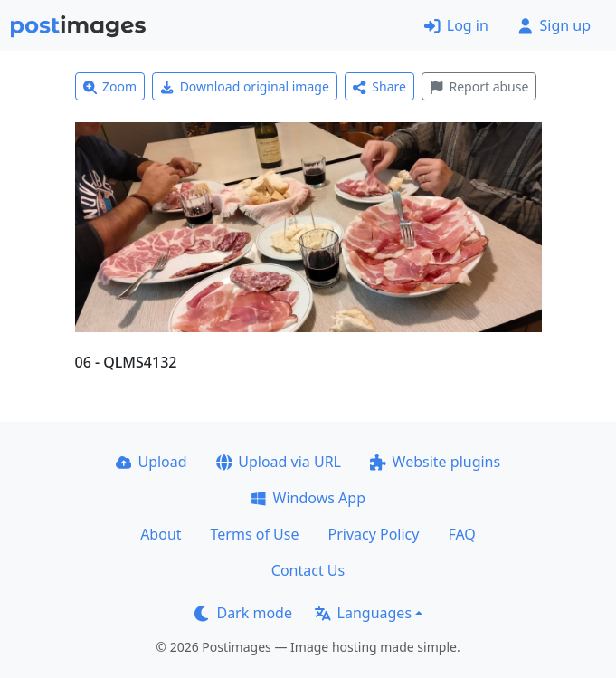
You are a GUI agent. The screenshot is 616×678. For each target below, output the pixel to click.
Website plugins (435, 462)
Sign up (554, 25)
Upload (152, 462)
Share (379, 86)
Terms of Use (255, 534)
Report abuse (479, 86)
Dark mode (243, 613)
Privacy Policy (373, 534)
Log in (456, 25)
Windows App (308, 498)
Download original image (245, 86)
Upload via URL (279, 462)
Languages (363, 613)
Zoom (110, 86)
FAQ (461, 534)
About (161, 534)
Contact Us (308, 570)
